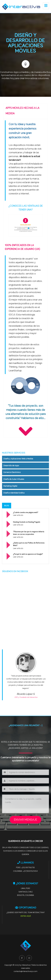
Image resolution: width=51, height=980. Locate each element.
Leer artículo (18, 515)
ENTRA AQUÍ (26, 916)
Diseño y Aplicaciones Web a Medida (18, 459)
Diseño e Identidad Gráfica (14, 493)
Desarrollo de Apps (11, 466)
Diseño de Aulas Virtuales (14, 479)
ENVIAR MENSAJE (26, 820)
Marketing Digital (10, 486)
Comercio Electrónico (12, 472)
